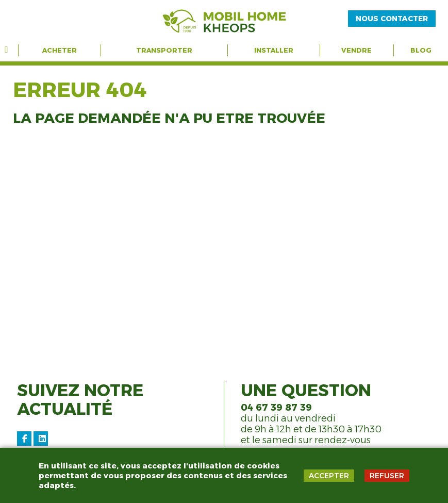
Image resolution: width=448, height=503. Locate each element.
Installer (274, 50)
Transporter (164, 50)
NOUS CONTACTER (392, 19)
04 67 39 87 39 (276, 408)
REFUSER (387, 476)
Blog (421, 50)
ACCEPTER (329, 476)
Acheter (60, 50)
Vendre (356, 50)
